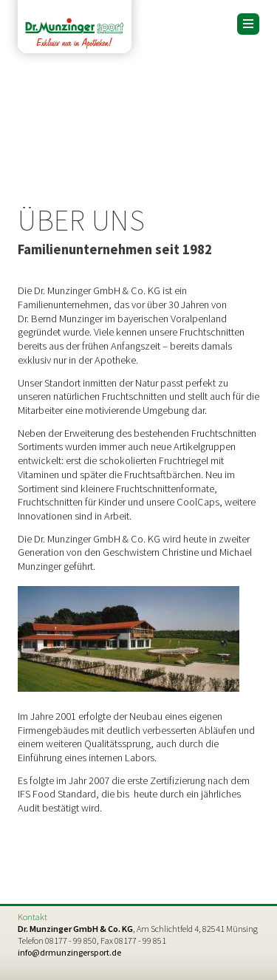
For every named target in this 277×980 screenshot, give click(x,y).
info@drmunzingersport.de (69, 952)
